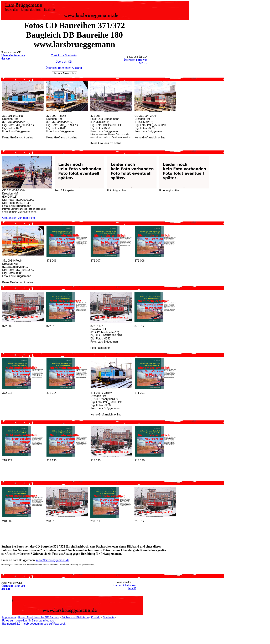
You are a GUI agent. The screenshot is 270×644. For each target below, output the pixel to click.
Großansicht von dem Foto (19, 218)
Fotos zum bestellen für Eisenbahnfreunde (28, 621)
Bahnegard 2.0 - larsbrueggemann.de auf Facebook (34, 624)
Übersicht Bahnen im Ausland (64, 68)
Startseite (109, 617)
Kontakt (96, 617)
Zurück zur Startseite (64, 55)
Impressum (9, 617)
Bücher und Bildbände (75, 617)
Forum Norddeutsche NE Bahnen (39, 617)
